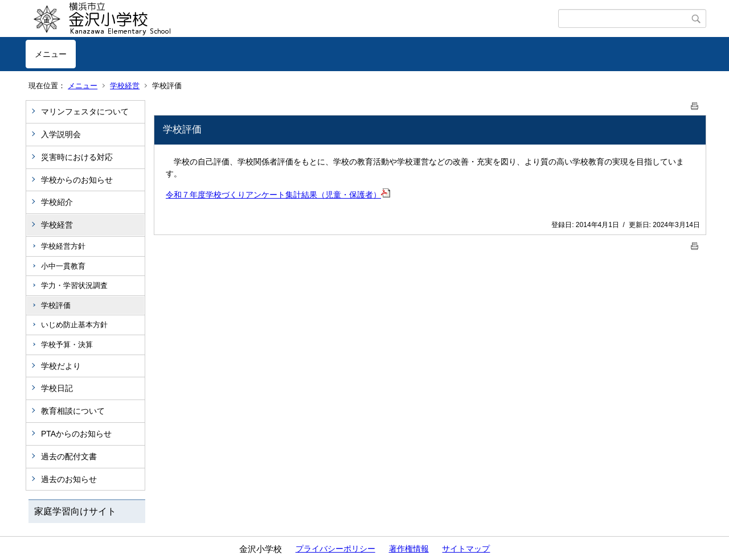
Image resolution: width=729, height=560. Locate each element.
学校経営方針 (63, 246)
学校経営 (125, 86)
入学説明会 (61, 134)
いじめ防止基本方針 (74, 325)
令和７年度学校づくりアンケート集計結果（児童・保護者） (273, 195)
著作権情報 (409, 549)
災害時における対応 (77, 157)
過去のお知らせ (69, 479)
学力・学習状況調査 (74, 285)
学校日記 (57, 388)
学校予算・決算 (67, 345)
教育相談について (73, 411)
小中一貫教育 (63, 266)
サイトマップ (466, 549)
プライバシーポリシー (335, 549)
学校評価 (56, 305)
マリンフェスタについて (85, 112)
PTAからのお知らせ (76, 434)
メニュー (51, 54)
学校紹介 (57, 202)
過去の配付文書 (69, 456)
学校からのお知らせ (77, 180)
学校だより (61, 366)
